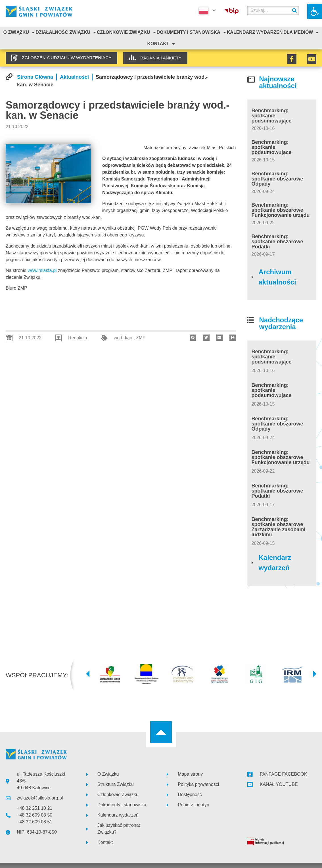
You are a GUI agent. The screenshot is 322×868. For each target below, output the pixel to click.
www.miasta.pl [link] (42, 270)
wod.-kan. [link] (124, 338)
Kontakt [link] (161, 44)
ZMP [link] (141, 338)
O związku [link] (19, 32)
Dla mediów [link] (301, 32)
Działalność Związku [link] (66, 32)
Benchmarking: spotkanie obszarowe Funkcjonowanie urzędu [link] (281, 210)
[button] (193, 338)
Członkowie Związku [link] (126, 32)
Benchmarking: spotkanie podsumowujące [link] (272, 116)
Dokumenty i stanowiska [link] (191, 32)
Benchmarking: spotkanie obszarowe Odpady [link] (277, 179)
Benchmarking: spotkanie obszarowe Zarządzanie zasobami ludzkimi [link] (279, 527)
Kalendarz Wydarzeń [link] (255, 32)
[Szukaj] (294, 11)
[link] (315, 11)
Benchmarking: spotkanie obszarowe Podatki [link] (277, 242)
